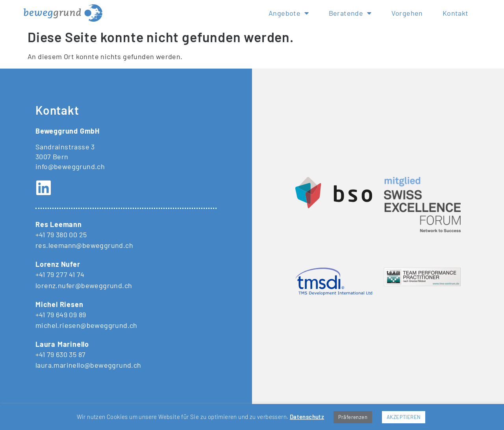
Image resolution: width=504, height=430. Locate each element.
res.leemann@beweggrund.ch (84, 245)
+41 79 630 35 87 (60, 354)
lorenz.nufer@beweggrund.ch (84, 285)
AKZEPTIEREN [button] (404, 417)
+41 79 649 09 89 (61, 315)
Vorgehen (407, 13)
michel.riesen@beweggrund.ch (86, 325)
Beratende (350, 13)
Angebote (289, 13)
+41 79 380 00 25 (61, 235)
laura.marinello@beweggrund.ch (88, 365)
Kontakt (456, 13)
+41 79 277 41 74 (60, 274)
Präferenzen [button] (353, 417)
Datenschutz (307, 417)
